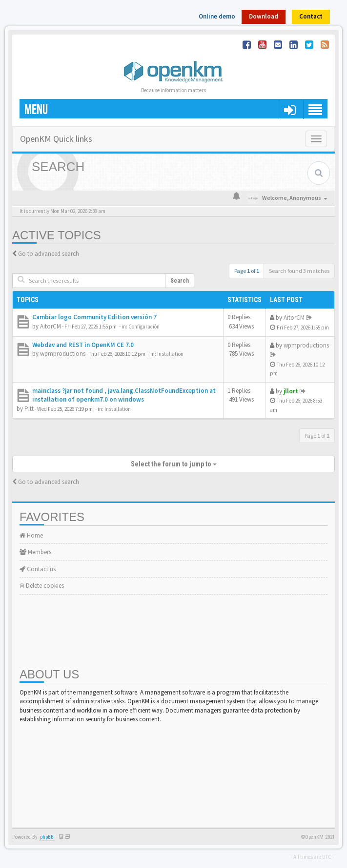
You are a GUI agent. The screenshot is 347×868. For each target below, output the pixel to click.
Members (35, 552)
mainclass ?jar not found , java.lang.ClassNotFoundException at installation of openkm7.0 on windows (124, 395)
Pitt (29, 409)
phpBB (47, 837)
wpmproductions (63, 354)
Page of (247, 271)
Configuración (144, 327)
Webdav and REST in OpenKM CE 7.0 (83, 345)
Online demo (217, 16)
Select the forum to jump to (174, 464)
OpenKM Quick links (56, 139)
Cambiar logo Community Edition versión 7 (94, 317)
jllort (291, 391)
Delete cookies (42, 586)
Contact (311, 16)
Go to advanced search (49, 254)
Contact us (38, 569)
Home (31, 535)
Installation (170, 354)
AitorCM (51, 326)
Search (180, 281)
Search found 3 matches (299, 271)
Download (264, 16)
